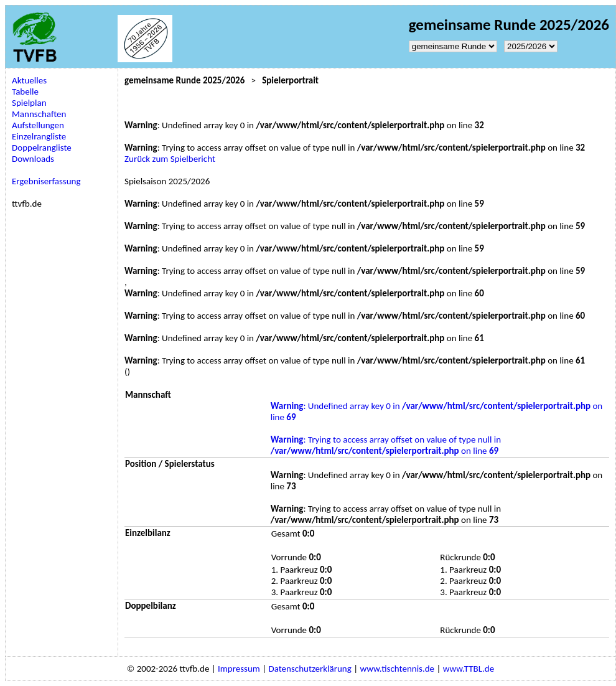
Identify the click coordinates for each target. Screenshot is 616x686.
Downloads (33, 159)
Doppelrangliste (42, 148)
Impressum (239, 669)
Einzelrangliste (39, 136)
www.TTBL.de (469, 669)
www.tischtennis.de (397, 669)
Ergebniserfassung (46, 181)
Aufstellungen (38, 125)
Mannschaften (39, 114)
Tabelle (25, 92)
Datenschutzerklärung (310, 669)
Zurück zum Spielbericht (170, 159)
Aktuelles (29, 80)
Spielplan (29, 103)
